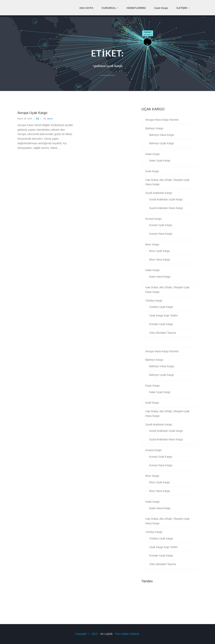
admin (50, 119)
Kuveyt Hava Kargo (161, 234)
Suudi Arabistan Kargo (159, 193)
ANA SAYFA (86, 8)
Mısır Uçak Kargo (159, 251)
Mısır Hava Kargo (160, 260)
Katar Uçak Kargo (160, 161)
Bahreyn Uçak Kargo (161, 143)
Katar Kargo (152, 154)
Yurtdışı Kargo (154, 301)
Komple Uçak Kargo (161, 324)
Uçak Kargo (161, 8)
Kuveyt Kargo (153, 219)
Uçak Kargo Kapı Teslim (163, 315)
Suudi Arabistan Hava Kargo (166, 208)
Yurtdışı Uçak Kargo (161, 307)
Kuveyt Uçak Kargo (161, 225)
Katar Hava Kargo (160, 277)
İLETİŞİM (183, 8)
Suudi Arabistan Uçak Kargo (166, 199)
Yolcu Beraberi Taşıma (162, 333)
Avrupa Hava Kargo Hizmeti (162, 120)
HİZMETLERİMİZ (136, 8)
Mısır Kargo (152, 244)
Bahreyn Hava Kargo (162, 135)
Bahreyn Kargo (154, 128)
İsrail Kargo (152, 171)
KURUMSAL (110, 8)
